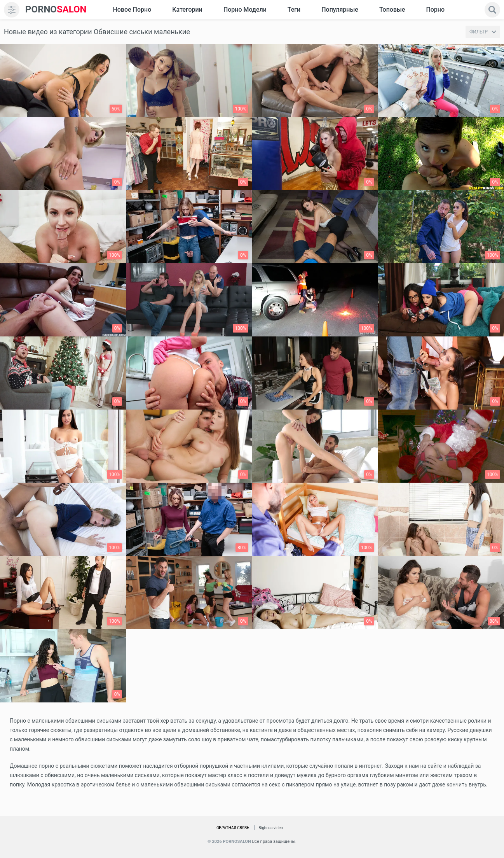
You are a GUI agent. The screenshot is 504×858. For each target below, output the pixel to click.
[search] (492, 10)
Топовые (392, 10)
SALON (56, 10)
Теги (294, 10)
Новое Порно (132, 10)
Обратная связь (233, 828)
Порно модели (245, 10)
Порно (435, 10)
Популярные (340, 10)
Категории (187, 10)
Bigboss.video (271, 828)
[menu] (12, 10)
